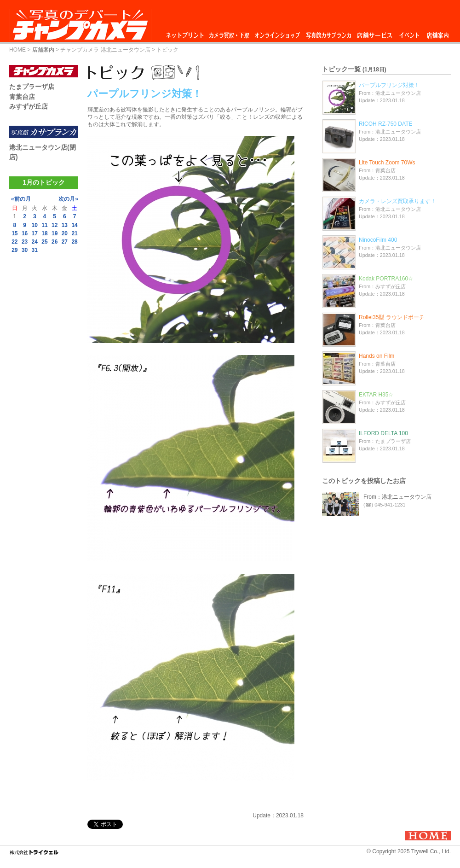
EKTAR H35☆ (376, 395)
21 (74, 233)
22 (14, 242)
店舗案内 (438, 33)
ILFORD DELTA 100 (383, 433)
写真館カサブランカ (328, 33)
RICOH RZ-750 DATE (385, 124)
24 (35, 242)
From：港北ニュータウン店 (397, 497)
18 (44, 233)
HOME (17, 50)
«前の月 (21, 199)
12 (55, 225)
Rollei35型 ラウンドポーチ (392, 317)
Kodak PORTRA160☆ (386, 279)
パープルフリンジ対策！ (389, 85)
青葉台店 (22, 97)
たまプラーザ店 (32, 87)
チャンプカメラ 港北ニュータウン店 (105, 50)
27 (65, 242)
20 (65, 233)
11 (44, 225)
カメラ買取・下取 (230, 33)
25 (44, 242)
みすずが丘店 (29, 106)
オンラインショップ (277, 33)
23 (25, 242)
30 (25, 250)
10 (35, 225)
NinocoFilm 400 (378, 240)
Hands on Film (377, 356)
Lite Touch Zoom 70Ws (387, 163)
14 (74, 225)
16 (25, 233)
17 (35, 233)
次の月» (68, 199)
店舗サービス (374, 33)
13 (65, 225)
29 (14, 250)
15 (14, 233)
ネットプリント (186, 33)
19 (55, 233)
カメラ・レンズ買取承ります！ (397, 201)
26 (55, 242)
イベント (409, 33)
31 (35, 250)
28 (74, 242)
